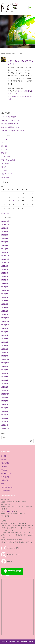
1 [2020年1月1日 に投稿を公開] (14, 193)
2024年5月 (5, 276)
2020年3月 (5, 418)
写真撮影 (4, 146)
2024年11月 (5, 259)
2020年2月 (5, 422)
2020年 (14, 53)
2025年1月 (5, 252)
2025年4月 (5, 245)
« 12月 (3, 213)
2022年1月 (5, 356)
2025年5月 (5, 242)
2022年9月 (5, 328)
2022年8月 (5, 332)
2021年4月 (5, 384)
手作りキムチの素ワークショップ (13, 131)
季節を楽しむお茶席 (8, 160)
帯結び (6, 170)
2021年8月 (5, 370)
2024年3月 (5, 283)
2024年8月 (5, 266)
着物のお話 (5, 177)
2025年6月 (5, 238)
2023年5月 (5, 304)
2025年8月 (5, 232)
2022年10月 (5, 325)
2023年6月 (5, 301)
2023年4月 (5, 308)
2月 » (7, 213)
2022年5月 (5, 342)
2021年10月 (5, 363)
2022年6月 (5, 339)
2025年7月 (5, 235)
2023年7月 (5, 297)
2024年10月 (5, 263)
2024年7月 (5, 270)
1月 (18, 53)
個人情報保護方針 (7, 487)
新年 (28, 96)
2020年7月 (5, 404)
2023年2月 (5, 311)
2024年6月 (5, 273)
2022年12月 (5, 318)
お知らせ (19, 91)
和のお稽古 (5, 150)
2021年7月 (5, 373)
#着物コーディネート (19, 96)
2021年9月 (5, 366)
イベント (4, 139)
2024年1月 (5, 287)
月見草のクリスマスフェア (10, 120)
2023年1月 (5, 315)
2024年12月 (5, 256)
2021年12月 (5, 359)
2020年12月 (5, 394)
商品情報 (4, 153)
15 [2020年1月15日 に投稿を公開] (14, 201)
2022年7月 (5, 335)
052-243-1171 (9, 511)
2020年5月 (5, 411)
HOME (3, 53)
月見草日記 (8, 53)
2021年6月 (5, 377)
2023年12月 (5, 290)
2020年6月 (5, 408)
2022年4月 (5, 346)
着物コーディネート (8, 174)
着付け (4, 167)
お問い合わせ (6, 491)
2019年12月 (5, 429)
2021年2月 (5, 387)
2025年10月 (5, 225)
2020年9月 (5, 397)
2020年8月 (5, 401)
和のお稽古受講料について (10, 127)
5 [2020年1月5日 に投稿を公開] (33, 193)
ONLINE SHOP (6, 473)
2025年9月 (5, 228)
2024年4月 (5, 280)
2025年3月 (5, 249)
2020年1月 (5, 425)
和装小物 (7, 157)
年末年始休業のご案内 (9, 117)
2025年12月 (5, 221)
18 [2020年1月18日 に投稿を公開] (28, 201)
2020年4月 (5, 415)
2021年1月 (5, 391)
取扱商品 (4, 470)
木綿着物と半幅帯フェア (10, 124)
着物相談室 (5, 463)
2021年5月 (5, 380)
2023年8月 (5, 294)
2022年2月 (5, 352)
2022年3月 (5, 349)
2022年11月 (5, 321)
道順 (3, 484)
